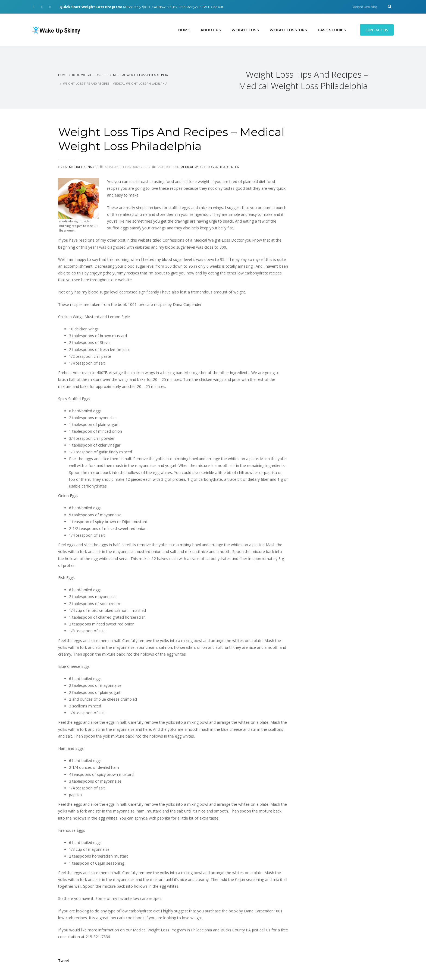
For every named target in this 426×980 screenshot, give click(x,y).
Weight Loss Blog (365, 7)
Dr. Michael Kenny (79, 167)
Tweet (64, 961)
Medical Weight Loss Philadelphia (210, 167)
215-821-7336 (177, 7)
